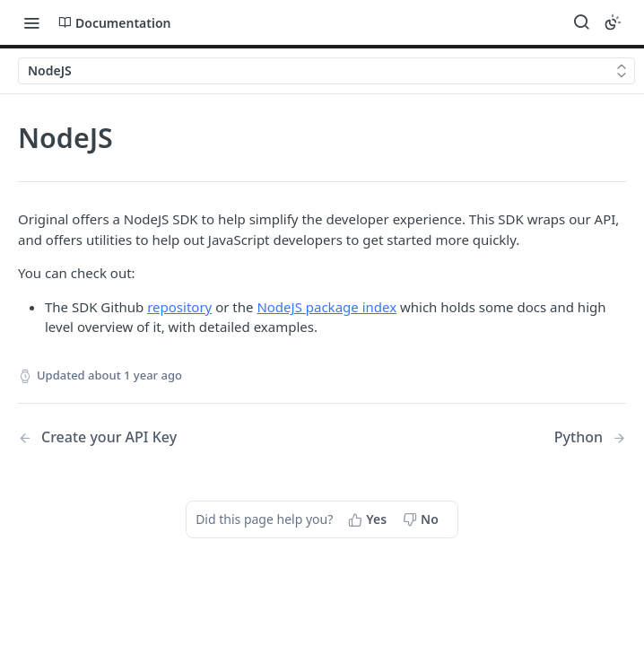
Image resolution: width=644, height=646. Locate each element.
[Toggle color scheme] (613, 22)
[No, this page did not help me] (422, 519)
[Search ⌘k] (581, 22)
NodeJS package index (326, 307)
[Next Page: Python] (590, 437)
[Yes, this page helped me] (369, 519)
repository (179, 307)
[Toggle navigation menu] (31, 22)
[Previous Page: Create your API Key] (148, 437)
